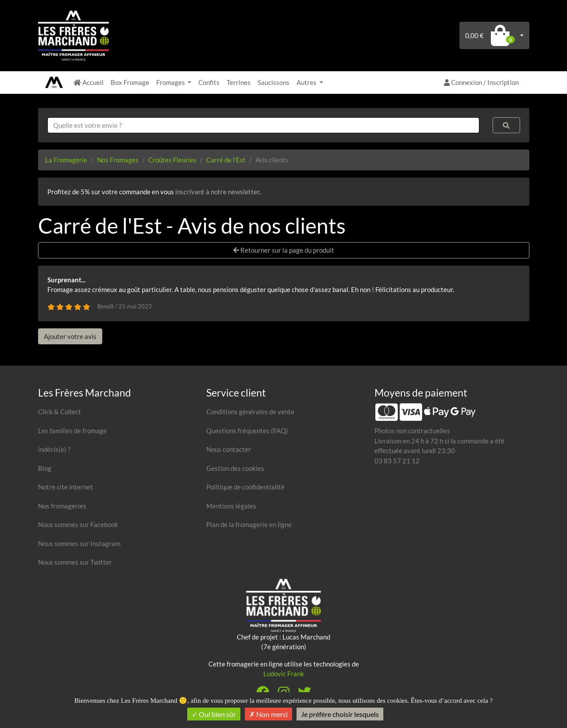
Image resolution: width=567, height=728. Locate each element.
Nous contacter (229, 449)
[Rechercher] (506, 125)
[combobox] (264, 125)
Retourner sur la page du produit (284, 250)
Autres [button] (307, 82)
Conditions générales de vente (250, 412)
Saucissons (274, 82)
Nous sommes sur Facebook (78, 524)
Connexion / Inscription (481, 82)
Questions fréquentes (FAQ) (247, 431)
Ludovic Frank (284, 674)
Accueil (89, 82)
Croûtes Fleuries (172, 160)
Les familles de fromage (72, 431)
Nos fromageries (62, 506)
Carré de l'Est (226, 160)
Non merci (268, 714)
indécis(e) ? (54, 449)
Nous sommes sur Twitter (75, 562)
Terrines (239, 82)
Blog (45, 468)
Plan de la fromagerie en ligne (249, 524)
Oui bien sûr (214, 714)
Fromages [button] (171, 82)
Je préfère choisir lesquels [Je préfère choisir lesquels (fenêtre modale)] (340, 714)
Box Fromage (130, 82)
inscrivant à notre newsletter (217, 192)
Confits (209, 82)
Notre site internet (66, 487)
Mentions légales (231, 506)
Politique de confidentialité (245, 487)
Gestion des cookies (235, 468)
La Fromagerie (66, 160)
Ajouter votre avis (70, 336)
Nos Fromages (118, 160)
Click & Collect (60, 412)
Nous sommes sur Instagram (79, 543)
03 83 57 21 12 (397, 461)
